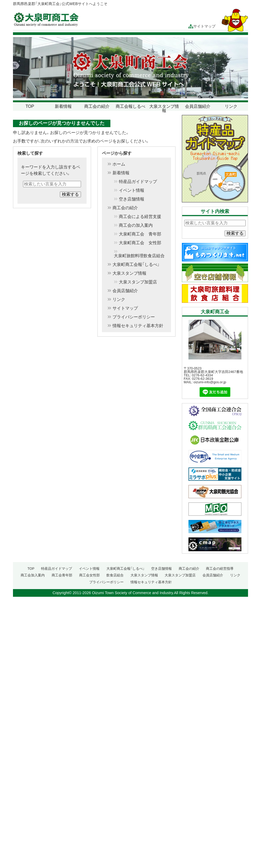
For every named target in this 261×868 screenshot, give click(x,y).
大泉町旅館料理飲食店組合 (139, 256)
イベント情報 (132, 190)
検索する (70, 194)
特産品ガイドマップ (138, 182)
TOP (30, 106)
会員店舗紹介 (198, 106)
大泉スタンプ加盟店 (138, 282)
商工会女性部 (89, 575)
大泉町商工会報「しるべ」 (136, 265)
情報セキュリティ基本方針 (138, 326)
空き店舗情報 (132, 199)
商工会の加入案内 (136, 225)
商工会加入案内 (33, 575)
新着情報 (63, 106)
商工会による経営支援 (140, 217)
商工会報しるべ (130, 106)
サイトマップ (202, 26)
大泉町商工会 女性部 (140, 243)
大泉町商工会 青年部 (140, 234)
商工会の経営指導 (220, 569)
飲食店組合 (115, 575)
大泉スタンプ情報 (164, 108)
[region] (130, 68)
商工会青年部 (62, 575)
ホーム (119, 164)
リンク (231, 106)
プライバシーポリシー (134, 317)
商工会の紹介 (97, 106)
